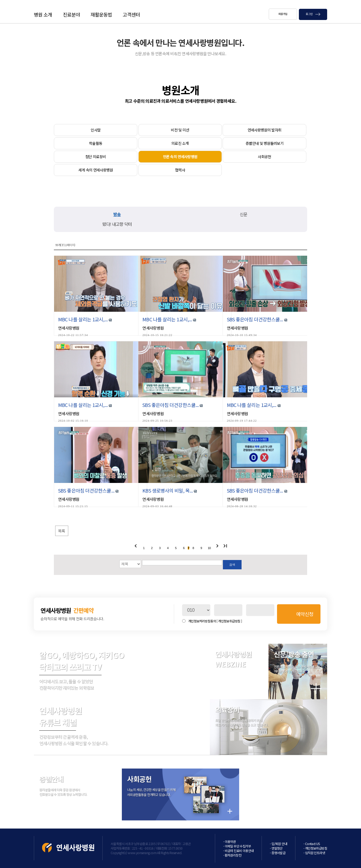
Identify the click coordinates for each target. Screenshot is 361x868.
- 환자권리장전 (232, 855)
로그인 (313, 14)
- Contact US (312, 844)
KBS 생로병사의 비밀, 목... (168, 490)
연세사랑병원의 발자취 (264, 130)
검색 (232, 565)
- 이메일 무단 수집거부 (237, 846)
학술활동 (96, 143)
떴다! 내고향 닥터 (117, 224)
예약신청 (305, 614)
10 (209, 548)
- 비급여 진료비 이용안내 (238, 851)
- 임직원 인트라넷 (314, 853)
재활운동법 (101, 14)
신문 (243, 214)
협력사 (180, 170)
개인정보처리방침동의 (215, 621)
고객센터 (131, 14)
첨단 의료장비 (96, 157)
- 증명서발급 (278, 853)
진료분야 (71, 14)
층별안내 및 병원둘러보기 (264, 143)
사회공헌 (264, 157)
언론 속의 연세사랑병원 (180, 157)
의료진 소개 (180, 143)
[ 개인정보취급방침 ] (229, 621)
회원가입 (283, 14)
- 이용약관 (229, 841)
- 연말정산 (276, 848)
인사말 (96, 130)
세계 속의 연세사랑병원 (96, 170)
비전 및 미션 (180, 130)
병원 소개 (43, 14)
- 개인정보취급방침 (315, 848)
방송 (117, 214)
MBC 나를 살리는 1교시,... (83, 319)
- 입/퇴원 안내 (278, 844)
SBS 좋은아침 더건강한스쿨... (256, 319)
